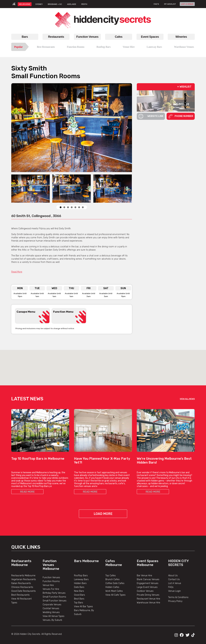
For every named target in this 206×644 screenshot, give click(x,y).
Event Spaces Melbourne (148, 563)
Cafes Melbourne (114, 563)
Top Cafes (111, 576)
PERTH (84, 4)
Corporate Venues (52, 605)
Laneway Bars (154, 47)
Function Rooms (76, 47)
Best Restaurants (46, 47)
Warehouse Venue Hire (148, 603)
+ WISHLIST (184, 87)
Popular (18, 47)
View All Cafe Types (115, 595)
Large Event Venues (147, 587)
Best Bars (79, 599)
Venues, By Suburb (52, 620)
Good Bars (80, 595)
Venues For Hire (51, 589)
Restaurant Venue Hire (148, 599)
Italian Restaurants (21, 583)
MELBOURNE (25, 4)
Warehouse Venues (184, 47)
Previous (119, 328)
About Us (173, 576)
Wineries (181, 37)
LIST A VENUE (187, 4)
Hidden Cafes (112, 587)
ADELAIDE (72, 4)
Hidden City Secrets (178, 563)
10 (83, 207)
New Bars (79, 591)
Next (127, 128)
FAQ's (156, 4)
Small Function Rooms (54, 597)
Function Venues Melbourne (51, 565)
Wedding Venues (51, 612)
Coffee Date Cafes (115, 583)
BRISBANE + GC (55, 4)
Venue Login (174, 591)
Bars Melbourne (86, 561)
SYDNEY (39, 4)
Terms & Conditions (178, 597)
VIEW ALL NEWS (187, 399)
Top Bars (79, 603)
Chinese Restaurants (22, 587)
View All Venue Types (54, 616)
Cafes (119, 37)
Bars (25, 37)
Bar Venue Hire (144, 576)
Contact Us (174, 579)
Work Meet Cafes (114, 591)
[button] (103, 365)
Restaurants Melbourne (21, 563)
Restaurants (56, 37)
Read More (17, 272)
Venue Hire (129, 47)
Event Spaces (150, 37)
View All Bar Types (83, 607)
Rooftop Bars (103, 47)
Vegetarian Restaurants (24, 579)
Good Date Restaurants (23, 591)
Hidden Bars (80, 583)
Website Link (151, 116)
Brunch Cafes (112, 579)
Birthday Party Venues (54, 593)
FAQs (171, 587)
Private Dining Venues (148, 595)
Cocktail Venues (51, 608)
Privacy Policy (175, 601)
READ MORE (27, 492)
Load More (103, 514)
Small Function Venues (55, 601)
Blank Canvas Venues (148, 579)
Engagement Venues (148, 583)
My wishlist (170, 4)
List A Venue (175, 583)
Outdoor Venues (145, 591)
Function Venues (87, 37)
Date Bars (79, 587)
